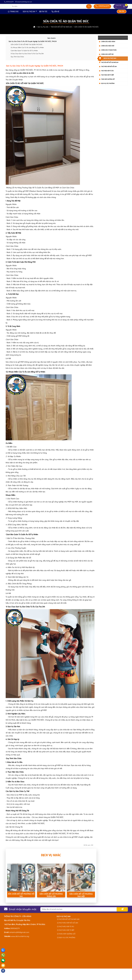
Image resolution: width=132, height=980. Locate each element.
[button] (124, 12)
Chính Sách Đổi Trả (107, 66)
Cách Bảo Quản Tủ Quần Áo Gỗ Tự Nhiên (24, 62)
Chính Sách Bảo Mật (108, 57)
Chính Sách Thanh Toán (109, 62)
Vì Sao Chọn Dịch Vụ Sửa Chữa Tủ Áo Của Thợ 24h (27, 65)
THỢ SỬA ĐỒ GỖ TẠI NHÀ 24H (110, 74)
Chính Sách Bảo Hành (108, 53)
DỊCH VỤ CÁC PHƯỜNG (108, 95)
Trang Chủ (13, 23)
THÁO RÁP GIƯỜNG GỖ (108, 91)
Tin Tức (43, 23)
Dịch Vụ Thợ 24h (29, 23)
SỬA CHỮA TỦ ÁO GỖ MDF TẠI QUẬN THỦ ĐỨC (27, 56)
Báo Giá (122, 23)
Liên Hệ (55, 23)
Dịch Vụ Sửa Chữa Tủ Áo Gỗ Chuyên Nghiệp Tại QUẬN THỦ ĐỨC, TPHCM (33, 53)
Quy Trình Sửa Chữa (17, 68)
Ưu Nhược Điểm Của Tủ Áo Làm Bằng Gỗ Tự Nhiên (27, 59)
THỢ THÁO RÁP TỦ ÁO (107, 82)
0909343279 (102, 12)
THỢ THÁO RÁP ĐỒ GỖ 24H (109, 78)
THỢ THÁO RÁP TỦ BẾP (107, 87)
